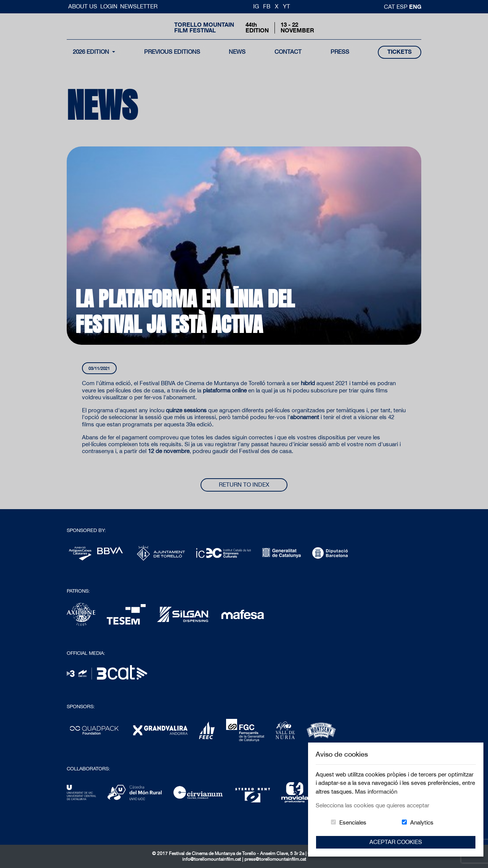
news (237, 52)
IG (256, 6)
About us (83, 6)
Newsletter (139, 6)
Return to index (244, 485)
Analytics (422, 822)
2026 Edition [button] (92, 52)
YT (287, 6)
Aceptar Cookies (396, 842)
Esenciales (353, 822)
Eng (415, 6)
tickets (400, 52)
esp (403, 7)
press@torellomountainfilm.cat (275, 859)
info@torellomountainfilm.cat (212, 859)
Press (340, 52)
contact (288, 52)
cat (390, 7)
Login (109, 6)
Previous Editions (172, 52)
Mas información (376, 792)
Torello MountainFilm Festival (204, 27)
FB (267, 6)
